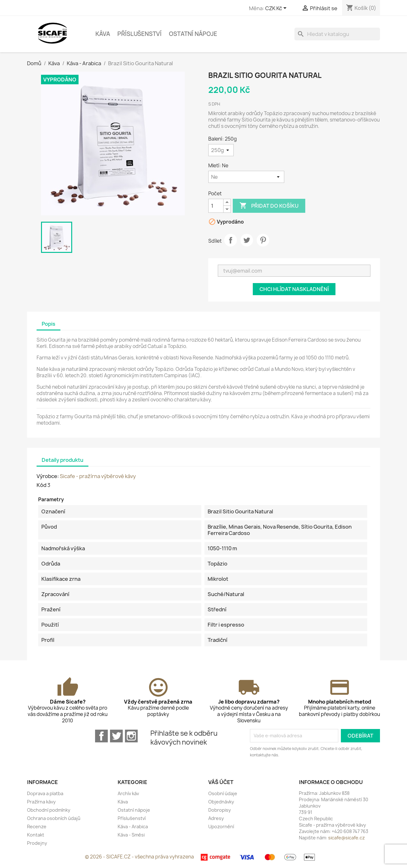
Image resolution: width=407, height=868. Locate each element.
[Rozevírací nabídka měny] (277, 9)
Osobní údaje (223, 793)
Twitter (116, 736)
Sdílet (231, 240)
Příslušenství (139, 34)
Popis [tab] (48, 324)
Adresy (216, 818)
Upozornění (221, 826)
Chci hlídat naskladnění (294, 289)
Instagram (131, 736)
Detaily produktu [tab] (62, 460)
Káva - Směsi (131, 835)
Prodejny (37, 843)
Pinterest (263, 240)
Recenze (37, 826)
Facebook (101, 736)
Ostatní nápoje (193, 34)
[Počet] (216, 206)
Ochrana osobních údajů (54, 818)
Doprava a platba (45, 793)
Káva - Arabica (133, 826)
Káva (103, 34)
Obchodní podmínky (49, 810)
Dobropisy (220, 810)
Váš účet (221, 782)
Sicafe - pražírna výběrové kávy (98, 476)
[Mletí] (246, 177)
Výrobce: (48, 476)
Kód (41, 485)
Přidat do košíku (269, 206)
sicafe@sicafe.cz (346, 838)
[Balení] (221, 150)
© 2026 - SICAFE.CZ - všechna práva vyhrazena (140, 857)
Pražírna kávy (41, 802)
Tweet (247, 240)
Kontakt (36, 835)
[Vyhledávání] (337, 34)
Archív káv (128, 793)
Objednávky (221, 802)
